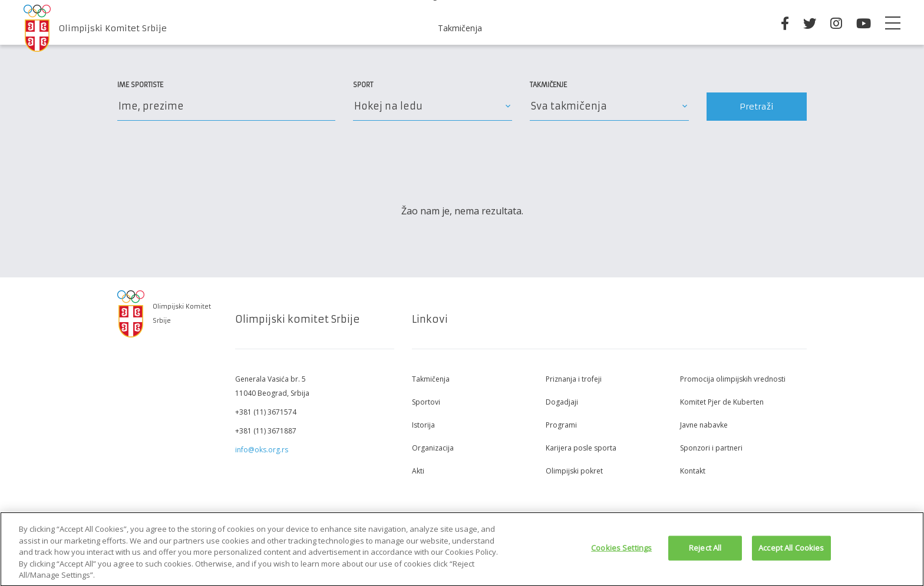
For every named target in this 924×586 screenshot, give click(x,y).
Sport (363, 85)
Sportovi (426, 402)
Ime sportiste (140, 85)
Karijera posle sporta (581, 448)
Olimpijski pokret (574, 471)
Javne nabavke (704, 425)
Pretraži (757, 107)
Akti (418, 471)
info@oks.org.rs (262, 450)
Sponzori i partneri (711, 448)
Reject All (705, 551)
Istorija (423, 425)
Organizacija (433, 448)
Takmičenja (460, 28)
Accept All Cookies (791, 551)
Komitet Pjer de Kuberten (722, 402)
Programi (561, 425)
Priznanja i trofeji (574, 379)
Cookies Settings (621, 551)
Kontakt (693, 471)
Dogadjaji (562, 402)
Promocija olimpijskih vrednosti (733, 379)
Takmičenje (548, 85)
